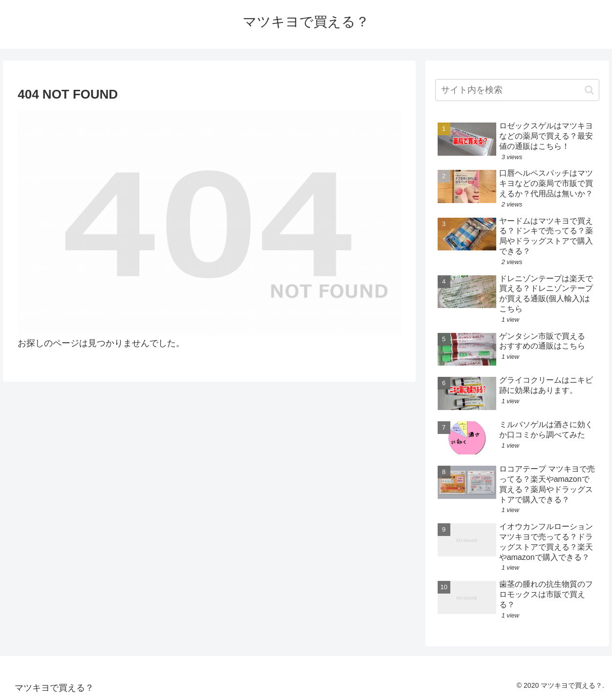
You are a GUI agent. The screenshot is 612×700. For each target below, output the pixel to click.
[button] (589, 90)
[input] (517, 90)
